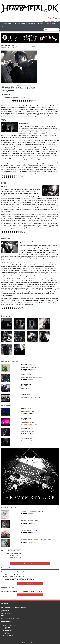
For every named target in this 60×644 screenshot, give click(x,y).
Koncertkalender (19, 23)
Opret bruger (51, 21)
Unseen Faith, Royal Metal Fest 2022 (32, 377)
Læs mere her (30, 595)
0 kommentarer (13, 47)
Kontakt (58, 21)
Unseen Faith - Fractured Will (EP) (30, 367)
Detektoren (51, 23)
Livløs (25, 98)
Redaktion (7, 627)
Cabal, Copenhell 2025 (27, 411)
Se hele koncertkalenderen (30, 564)
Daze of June (18, 554)
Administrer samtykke (10, 637)
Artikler (7, 632)
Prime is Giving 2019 (27, 388)
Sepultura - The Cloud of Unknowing (33, 511)
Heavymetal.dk (30, 8)
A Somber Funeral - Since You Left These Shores (36, 540)
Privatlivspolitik (9, 635)
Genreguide (8, 630)
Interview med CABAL (27, 441)
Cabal (21, 98)
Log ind (45, 21)
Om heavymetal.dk (10, 625)
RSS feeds (7, 634)
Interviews (31, 23)
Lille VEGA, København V (14, 558)
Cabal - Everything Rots (28, 431)
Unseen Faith (16, 98)
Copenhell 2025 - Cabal (28, 422)
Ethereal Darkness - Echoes (30, 521)
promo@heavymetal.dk (12, 618)
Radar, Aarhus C (9, 91)
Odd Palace (10, 554)
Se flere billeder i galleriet (25, 85)
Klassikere (7, 629)
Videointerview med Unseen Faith (30, 397)
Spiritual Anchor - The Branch (30, 530)
